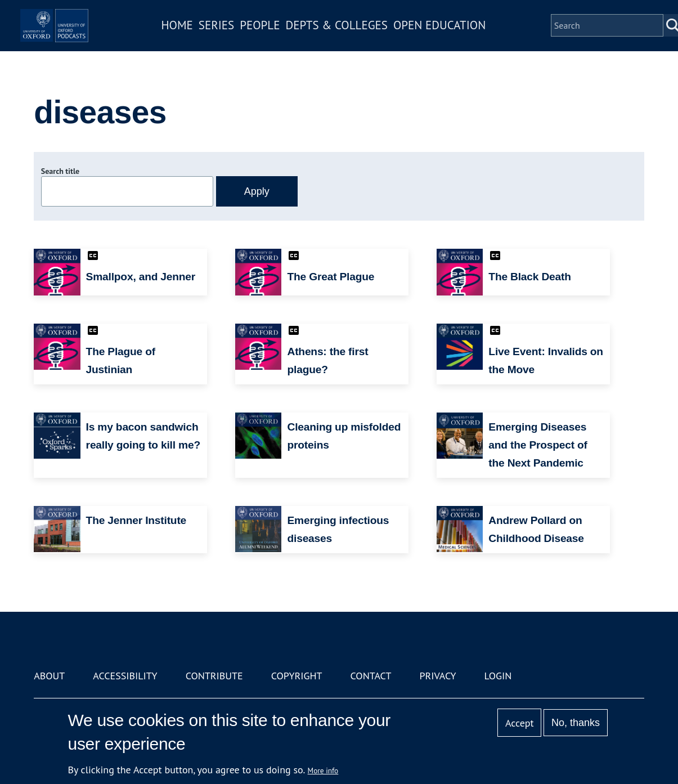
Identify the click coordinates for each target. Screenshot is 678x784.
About (49, 676)
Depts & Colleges (370, 41)
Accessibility (125, 676)
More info (323, 770)
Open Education (473, 41)
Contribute (214, 676)
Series (250, 41)
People (293, 41)
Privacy (437, 676)
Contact (371, 676)
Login (498, 676)
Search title (60, 171)
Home (210, 41)
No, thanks (576, 723)
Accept (520, 723)
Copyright (297, 676)
